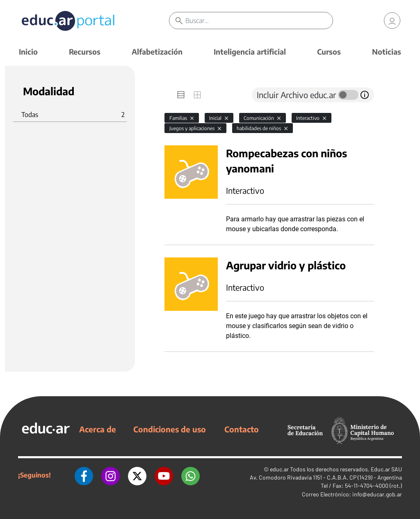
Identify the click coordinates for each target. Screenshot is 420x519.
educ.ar (279, 469)
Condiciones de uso (170, 429)
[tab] (181, 95)
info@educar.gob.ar (377, 494)
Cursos (329, 52)
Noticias (387, 52)
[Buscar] (259, 21)
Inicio (28, 52)
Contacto (242, 429)
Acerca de (98, 429)
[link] (392, 21)
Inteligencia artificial (250, 52)
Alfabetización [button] (157, 52)
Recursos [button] (85, 52)
